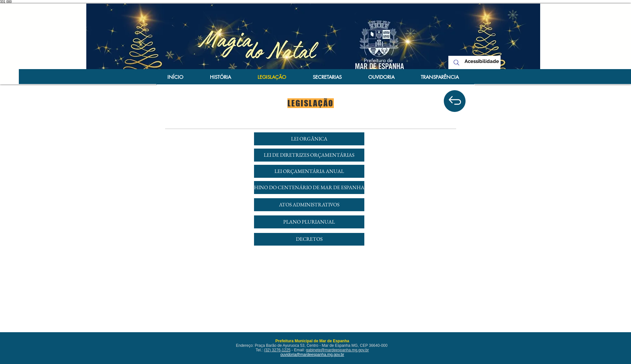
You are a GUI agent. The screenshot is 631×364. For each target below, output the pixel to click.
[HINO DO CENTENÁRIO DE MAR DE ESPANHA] (309, 188)
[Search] (456, 62)
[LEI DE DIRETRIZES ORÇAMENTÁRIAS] (309, 155)
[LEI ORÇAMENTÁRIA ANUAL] (309, 171)
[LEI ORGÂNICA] (309, 139)
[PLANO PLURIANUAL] (309, 222)
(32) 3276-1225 (277, 350)
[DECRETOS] (309, 239)
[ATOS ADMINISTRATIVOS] (309, 205)
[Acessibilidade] (482, 61)
